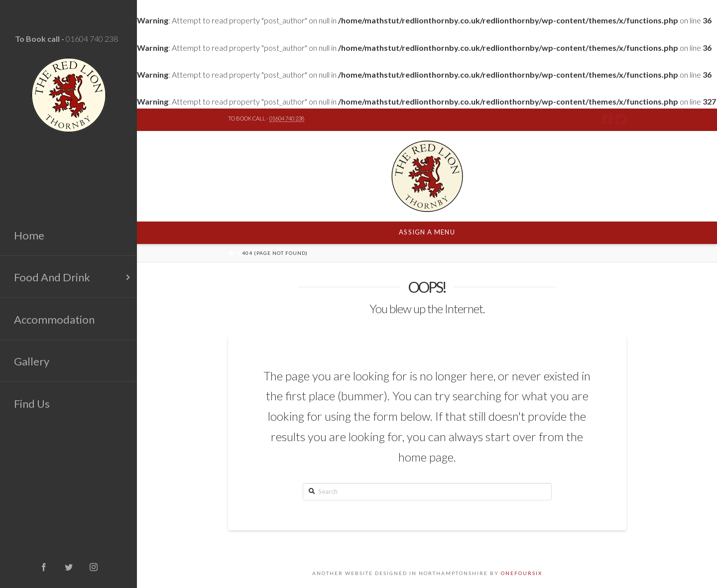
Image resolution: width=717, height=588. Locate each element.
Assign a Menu (427, 232)
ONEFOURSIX (522, 573)
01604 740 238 (92, 39)
